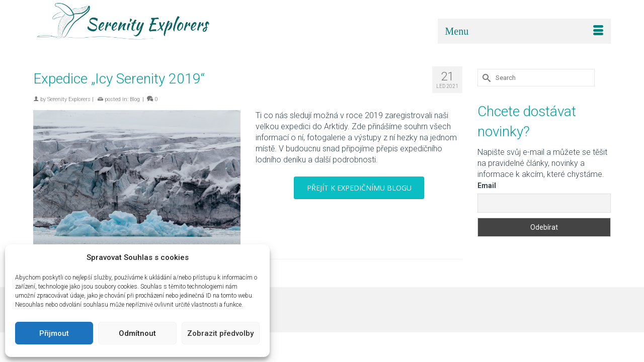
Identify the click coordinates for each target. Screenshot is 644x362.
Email (487, 186)
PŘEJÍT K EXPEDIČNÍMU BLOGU (359, 188)
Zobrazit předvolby (220, 333)
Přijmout (54, 333)
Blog (135, 99)
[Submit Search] (485, 78)
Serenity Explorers (69, 99)
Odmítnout (137, 333)
